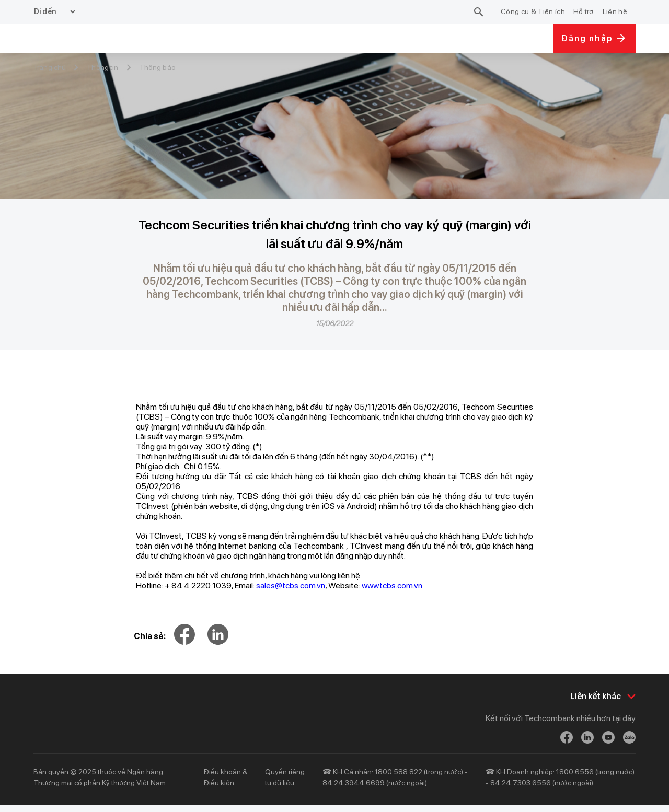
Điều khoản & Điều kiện (226, 784)
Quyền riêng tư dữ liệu (285, 784)
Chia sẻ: (150, 636)
